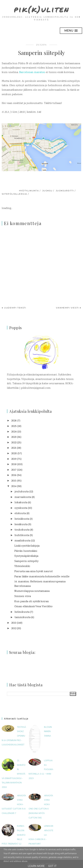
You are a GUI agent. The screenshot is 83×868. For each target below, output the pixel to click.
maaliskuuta (22, 541)
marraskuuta (23, 497)
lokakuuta (21, 502)
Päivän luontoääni (26, 551)
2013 (14, 623)
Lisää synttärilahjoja (27, 546)
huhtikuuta (22, 535)
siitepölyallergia (14, 194)
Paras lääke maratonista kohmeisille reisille (42, 577)
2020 (14, 453)
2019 (14, 459)
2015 (14, 481)
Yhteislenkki (22, 566)
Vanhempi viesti (67, 307)
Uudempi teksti (15, 307)
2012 (14, 628)
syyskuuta (21, 508)
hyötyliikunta (29, 190)
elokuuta (20, 513)
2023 (14, 437)
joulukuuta (22, 492)
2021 (14, 448)
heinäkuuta (22, 519)
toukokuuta (22, 530)
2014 (14, 486)
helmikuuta (22, 612)
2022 (14, 443)
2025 (14, 426)
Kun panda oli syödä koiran (32, 601)
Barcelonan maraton (32, 72)
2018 (14, 464)
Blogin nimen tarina (48, 731)
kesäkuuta (21, 524)
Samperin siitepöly (26, 561)
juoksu (47, 190)
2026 (14, 421)
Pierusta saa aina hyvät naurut (34, 571)
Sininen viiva (23, 596)
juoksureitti (65, 190)
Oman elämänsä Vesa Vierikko (33, 606)
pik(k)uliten (42, 9)
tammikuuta (23, 617)
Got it (52, 866)
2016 (14, 475)
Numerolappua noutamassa (32, 591)
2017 (14, 470)
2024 (14, 432)
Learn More (36, 866)
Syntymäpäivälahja (26, 556)
